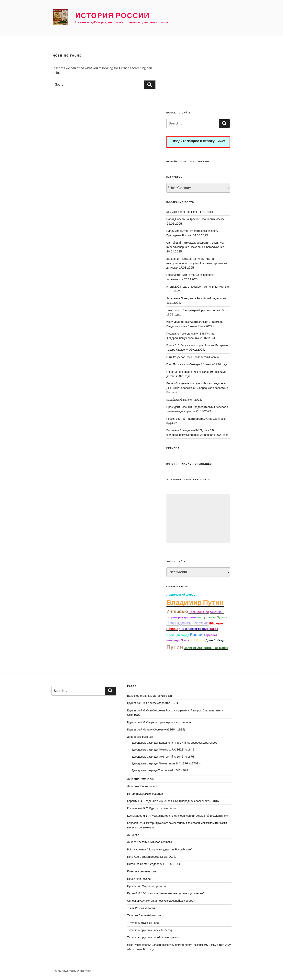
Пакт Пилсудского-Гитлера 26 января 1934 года (197, 364)
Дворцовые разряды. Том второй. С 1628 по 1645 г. (164, 749)
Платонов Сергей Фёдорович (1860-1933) (154, 864)
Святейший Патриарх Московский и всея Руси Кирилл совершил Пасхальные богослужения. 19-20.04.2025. (198, 247)
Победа (213, 629)
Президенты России (187, 623)
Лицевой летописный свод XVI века (150, 842)
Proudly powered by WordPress (71, 971)
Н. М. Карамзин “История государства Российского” (160, 849)
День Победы (215, 640)
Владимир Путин (195, 602)
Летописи (133, 835)
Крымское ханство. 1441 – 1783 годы (190, 212)
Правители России (139, 879)
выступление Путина (212, 617)
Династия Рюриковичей (142, 786)
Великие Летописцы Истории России (150, 696)
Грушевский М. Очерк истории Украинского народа (159, 722)
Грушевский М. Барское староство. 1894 (153, 703)
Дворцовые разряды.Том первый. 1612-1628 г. (161, 770)
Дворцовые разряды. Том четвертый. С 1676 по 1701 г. (166, 763)
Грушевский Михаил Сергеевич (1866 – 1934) (156, 729)
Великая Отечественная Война (206, 648)
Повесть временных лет (142, 871)
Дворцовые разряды (140, 737)
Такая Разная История (141, 908)
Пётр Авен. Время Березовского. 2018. (152, 857)
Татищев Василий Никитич (144, 915)
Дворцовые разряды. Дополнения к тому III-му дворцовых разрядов (175, 743)
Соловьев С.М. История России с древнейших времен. (161, 901)
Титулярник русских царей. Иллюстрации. (153, 937)
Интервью (177, 611)
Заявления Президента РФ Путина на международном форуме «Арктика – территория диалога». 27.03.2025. (197, 263)
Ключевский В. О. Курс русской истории (152, 808)
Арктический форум (181, 595)
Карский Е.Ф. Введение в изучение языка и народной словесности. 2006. (173, 801)
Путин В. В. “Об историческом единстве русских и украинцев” (166, 893)
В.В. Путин (197, 640)
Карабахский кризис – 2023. (184, 400)
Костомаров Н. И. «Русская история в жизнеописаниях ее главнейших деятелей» (178, 816)
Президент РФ (199, 612)
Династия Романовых (141, 779)
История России (112, 16)
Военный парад (178, 635)
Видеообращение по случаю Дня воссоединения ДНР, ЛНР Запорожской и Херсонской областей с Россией (197, 388)
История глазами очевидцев (145, 794)
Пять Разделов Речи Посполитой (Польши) (193, 357)
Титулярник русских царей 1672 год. (150, 930)
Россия (197, 634)
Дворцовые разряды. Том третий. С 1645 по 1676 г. (164, 756)
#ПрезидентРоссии (193, 629)
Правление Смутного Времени (147, 886)
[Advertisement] (198, 82)
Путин (175, 647)
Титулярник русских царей (144, 923)
